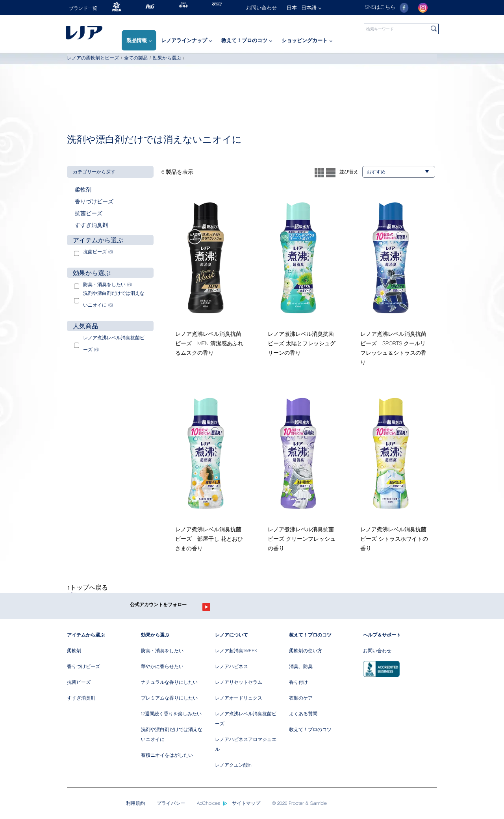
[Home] (94, 33)
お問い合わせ (377, 651)
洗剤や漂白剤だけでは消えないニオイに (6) (114, 299)
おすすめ (398, 172)
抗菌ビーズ (79, 682)
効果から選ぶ (167, 58)
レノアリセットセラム (239, 682)
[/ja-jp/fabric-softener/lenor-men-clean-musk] (206, 279)
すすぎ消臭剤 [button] (91, 225)
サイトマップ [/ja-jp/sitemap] (246, 803)
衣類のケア (301, 698)
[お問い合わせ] (266, 7)
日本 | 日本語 (304, 7)
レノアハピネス (232, 666)
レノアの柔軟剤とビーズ (93, 58)
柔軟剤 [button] (83, 189)
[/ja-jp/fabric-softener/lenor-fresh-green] (298, 279)
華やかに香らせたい (162, 666)
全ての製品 (136, 58)
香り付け (298, 682)
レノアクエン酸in (233, 765)
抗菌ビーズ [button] (89, 213)
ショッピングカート (307, 40)
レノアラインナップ (186, 40)
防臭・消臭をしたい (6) (107, 284)
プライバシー (171, 803)
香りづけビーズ (83, 666)
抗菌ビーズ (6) (98, 252)
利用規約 (135, 803)
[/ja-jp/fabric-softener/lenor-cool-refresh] (391, 284)
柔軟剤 (74, 651)
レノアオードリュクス (239, 698)
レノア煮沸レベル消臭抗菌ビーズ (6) (114, 343)
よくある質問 (303, 714)
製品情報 (139, 40)
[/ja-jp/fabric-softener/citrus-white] (391, 475)
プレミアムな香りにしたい (169, 698)
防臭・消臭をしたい (162, 651)
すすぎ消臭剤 (81, 698)
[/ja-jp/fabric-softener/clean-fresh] (298, 475)
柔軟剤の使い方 (306, 651)
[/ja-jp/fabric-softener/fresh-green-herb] (206, 475)
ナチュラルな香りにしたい (169, 682)
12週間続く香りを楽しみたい (171, 714)
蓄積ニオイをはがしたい (167, 755)
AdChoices (208, 803)
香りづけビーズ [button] (94, 201)
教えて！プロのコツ (247, 40)
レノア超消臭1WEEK (236, 651)
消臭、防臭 (301, 666)
